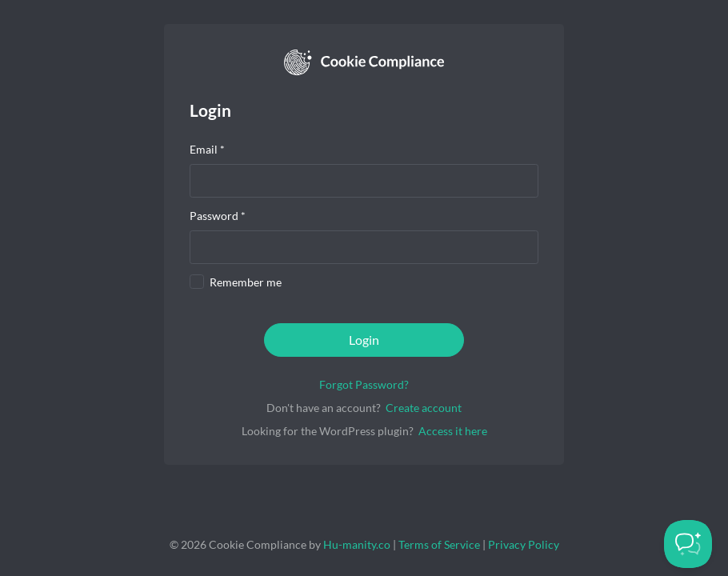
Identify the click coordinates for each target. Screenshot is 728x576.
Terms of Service (439, 544)
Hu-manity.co (357, 544)
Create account (424, 408)
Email (207, 149)
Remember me (246, 282)
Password (218, 216)
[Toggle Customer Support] (688, 544)
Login (364, 340)
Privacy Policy (524, 544)
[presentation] (364, 181)
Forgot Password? (364, 384)
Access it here (453, 431)
